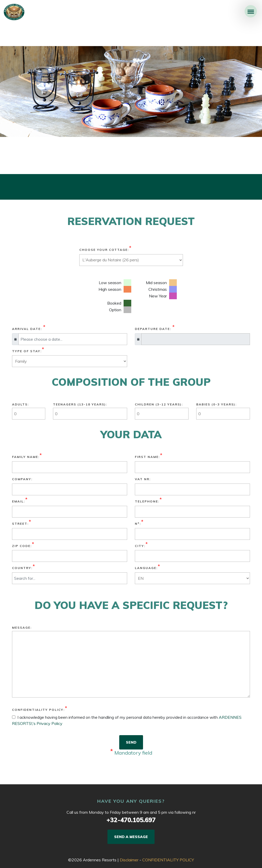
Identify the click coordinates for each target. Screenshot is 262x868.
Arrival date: (27, 329)
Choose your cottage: (104, 250)
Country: (22, 568)
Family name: (26, 457)
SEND (131, 742)
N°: (138, 524)
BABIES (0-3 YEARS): (216, 404)
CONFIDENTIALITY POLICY (168, 860)
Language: (146, 568)
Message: (22, 628)
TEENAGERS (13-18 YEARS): (80, 404)
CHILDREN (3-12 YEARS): (159, 404)
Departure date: (153, 329)
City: (140, 546)
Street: (20, 524)
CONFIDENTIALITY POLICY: (38, 710)
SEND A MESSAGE (131, 837)
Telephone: (147, 501)
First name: (147, 457)
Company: (22, 479)
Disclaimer (129, 860)
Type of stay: (27, 351)
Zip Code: (22, 546)
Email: (19, 501)
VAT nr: (143, 479)
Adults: (20, 404)
